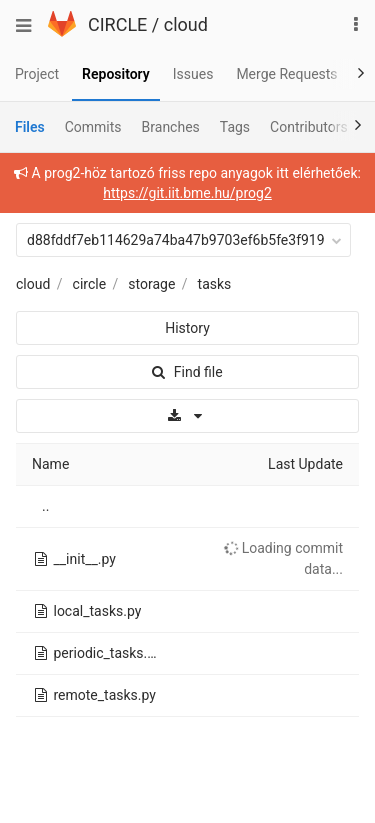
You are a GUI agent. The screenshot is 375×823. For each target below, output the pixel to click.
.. (45, 506)
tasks (215, 284)
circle (90, 284)
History (187, 328)
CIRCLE (117, 24)
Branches (171, 127)
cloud (186, 24)
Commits (93, 127)
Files (30, 127)
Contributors (309, 127)
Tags (235, 127)
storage (151, 284)
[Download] (187, 416)
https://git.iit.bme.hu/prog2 (187, 193)
